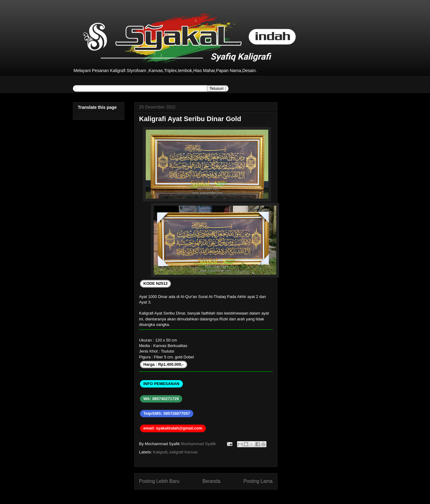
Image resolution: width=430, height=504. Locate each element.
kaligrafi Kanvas (184, 452)
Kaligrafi (160, 452)
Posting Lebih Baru (159, 481)
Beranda (211, 481)
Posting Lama (258, 481)
